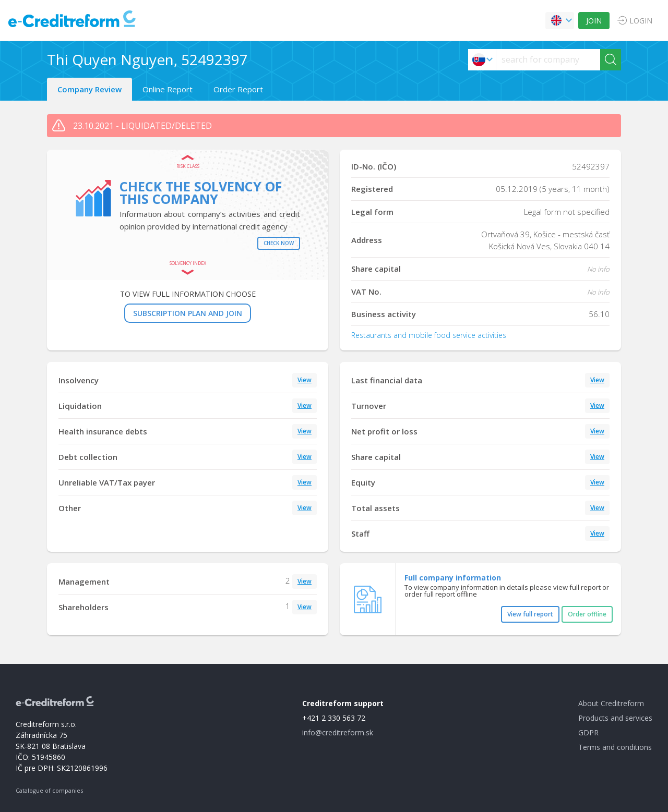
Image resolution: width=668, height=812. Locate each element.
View (305, 380)
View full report (530, 614)
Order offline (587, 614)
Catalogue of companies (49, 790)
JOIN (594, 21)
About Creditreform (611, 703)
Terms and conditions (615, 747)
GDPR (588, 732)
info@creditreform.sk (338, 732)
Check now (279, 243)
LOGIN (641, 21)
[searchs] (548, 60)
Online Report (168, 89)
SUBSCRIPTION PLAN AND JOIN (188, 313)
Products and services (615, 718)
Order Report (238, 89)
